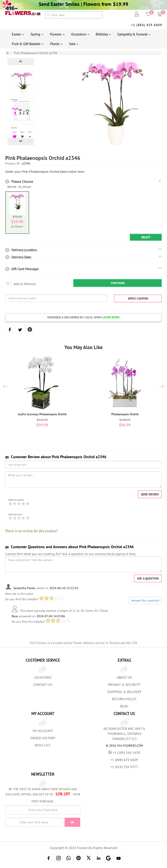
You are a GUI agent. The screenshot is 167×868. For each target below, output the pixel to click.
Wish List (43, 745)
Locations (43, 677)
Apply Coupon (138, 298)
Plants (56, 44)
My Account (43, 731)
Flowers (57, 34)
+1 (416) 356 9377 (124, 767)
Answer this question (145, 600)
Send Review (150, 494)
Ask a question (148, 578)
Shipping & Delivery (124, 692)
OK (72, 822)
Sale (74, 44)
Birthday (103, 34)
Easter (18, 34)
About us (124, 677)
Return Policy (124, 699)
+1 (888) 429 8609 (147, 25)
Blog (124, 706)
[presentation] (6, 387)
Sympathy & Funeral (134, 34)
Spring (37, 34)
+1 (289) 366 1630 (124, 753)
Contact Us (43, 685)
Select (146, 237)
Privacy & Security (124, 685)
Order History (43, 738)
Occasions (80, 34)
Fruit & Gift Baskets (28, 44)
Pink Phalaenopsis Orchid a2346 (36, 53)
